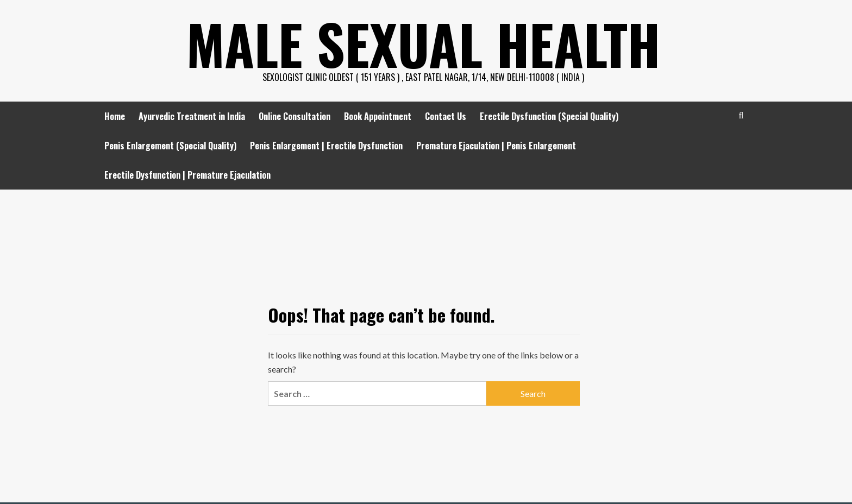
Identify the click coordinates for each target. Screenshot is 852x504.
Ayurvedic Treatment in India (192, 116)
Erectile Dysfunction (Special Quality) (549, 116)
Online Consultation (295, 116)
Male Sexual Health (423, 43)
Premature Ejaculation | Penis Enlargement (496, 146)
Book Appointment (378, 116)
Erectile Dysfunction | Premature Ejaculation (187, 175)
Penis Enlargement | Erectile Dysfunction (326, 146)
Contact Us (446, 116)
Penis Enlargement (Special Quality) (170, 146)
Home (115, 116)
